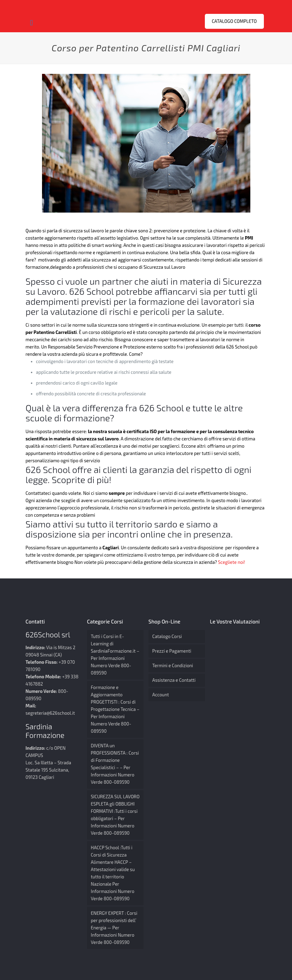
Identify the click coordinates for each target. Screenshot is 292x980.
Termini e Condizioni (173, 665)
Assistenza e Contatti (174, 680)
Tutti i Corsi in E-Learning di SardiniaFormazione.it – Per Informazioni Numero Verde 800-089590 (115, 655)
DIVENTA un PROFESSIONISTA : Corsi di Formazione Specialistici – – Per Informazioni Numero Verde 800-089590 (115, 764)
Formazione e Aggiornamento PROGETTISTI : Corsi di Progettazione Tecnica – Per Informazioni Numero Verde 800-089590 (115, 709)
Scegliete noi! (232, 562)
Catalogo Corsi (167, 636)
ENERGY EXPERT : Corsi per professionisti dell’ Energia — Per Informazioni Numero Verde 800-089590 (114, 928)
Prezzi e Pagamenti (172, 651)
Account (161, 695)
